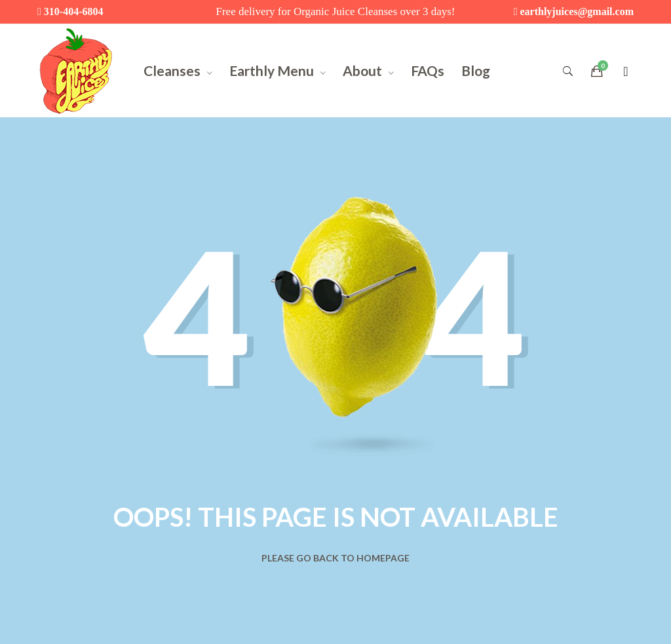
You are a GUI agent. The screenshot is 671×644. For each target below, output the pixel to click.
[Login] (625, 71)
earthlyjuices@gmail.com (577, 11)
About (362, 70)
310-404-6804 (74, 11)
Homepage (383, 558)
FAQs (428, 70)
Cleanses (172, 70)
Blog (476, 70)
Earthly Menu (272, 70)
